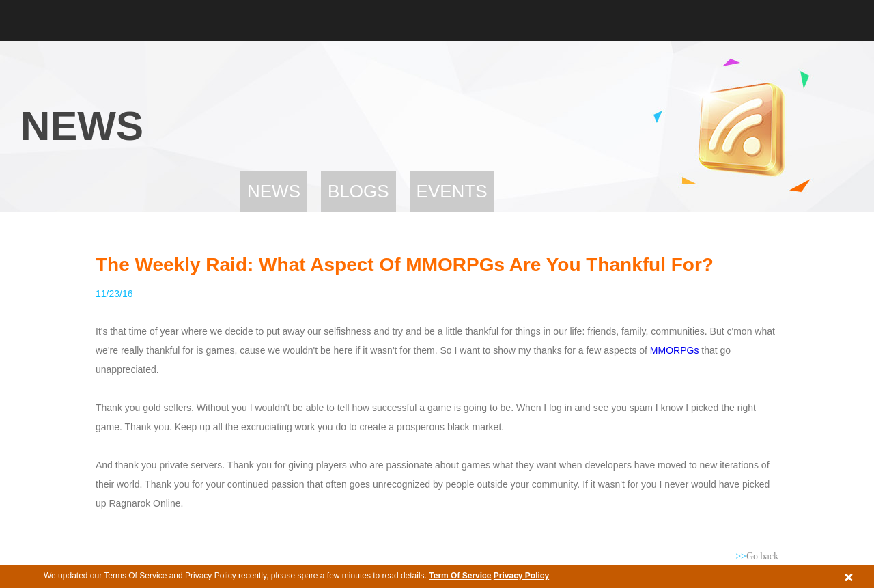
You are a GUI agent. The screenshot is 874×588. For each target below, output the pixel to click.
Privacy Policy (521, 576)
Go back (757, 556)
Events (452, 191)
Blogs (358, 191)
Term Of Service (460, 576)
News (274, 191)
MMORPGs (675, 350)
